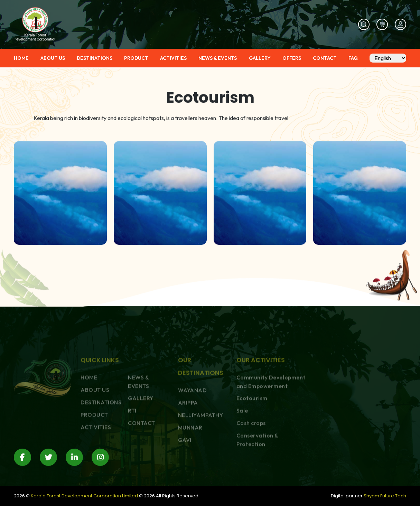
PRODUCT (136, 58)
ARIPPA (188, 425)
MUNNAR (190, 450)
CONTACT (325, 58)
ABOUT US (53, 58)
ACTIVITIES (173, 58)
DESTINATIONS (95, 58)
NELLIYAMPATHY (201, 437)
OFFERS (292, 58)
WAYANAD (193, 412)
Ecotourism (252, 420)
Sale (242, 433)
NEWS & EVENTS (218, 58)
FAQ (353, 58)
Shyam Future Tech (385, 496)
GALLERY (260, 58)
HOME (21, 58)
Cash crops (251, 445)
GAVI (185, 462)
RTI (132, 433)
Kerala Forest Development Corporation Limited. (85, 496)
